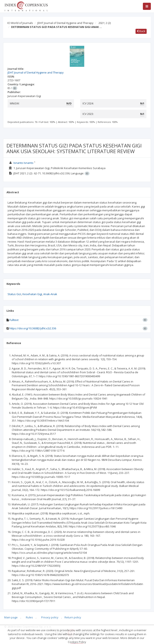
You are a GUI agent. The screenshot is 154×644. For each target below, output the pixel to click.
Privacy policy (50, 617)
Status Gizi (14, 294)
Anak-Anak (50, 294)
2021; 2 (105, 23)
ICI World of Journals (20, 23)
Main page (11, 617)
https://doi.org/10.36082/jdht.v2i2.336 (33, 328)
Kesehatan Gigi (32, 294)
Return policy (73, 617)
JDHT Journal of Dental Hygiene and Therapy (65, 23)
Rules (29, 617)
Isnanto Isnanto (23, 163)
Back (141, 31)
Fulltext (14, 320)
